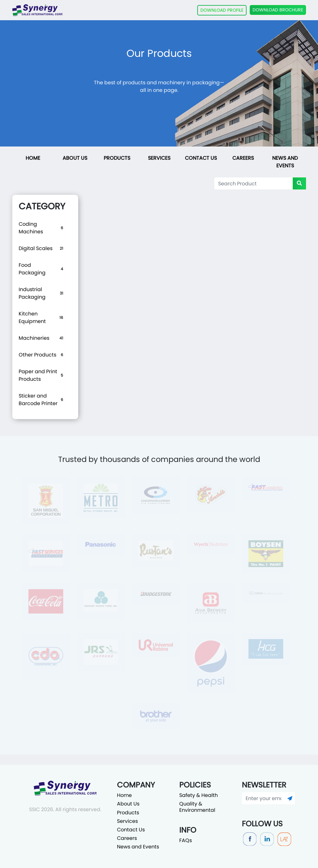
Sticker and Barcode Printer (38, 400)
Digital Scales (36, 248)
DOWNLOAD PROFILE (222, 10)
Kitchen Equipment (32, 317)
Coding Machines (31, 228)
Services (159, 158)
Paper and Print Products (38, 375)
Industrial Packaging (32, 293)
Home (33, 158)
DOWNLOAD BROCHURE (278, 10)
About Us (75, 158)
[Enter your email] (263, 798)
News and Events (285, 162)
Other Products (37, 355)
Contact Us (201, 158)
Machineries (34, 338)
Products (117, 158)
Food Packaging (32, 269)
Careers (243, 158)
